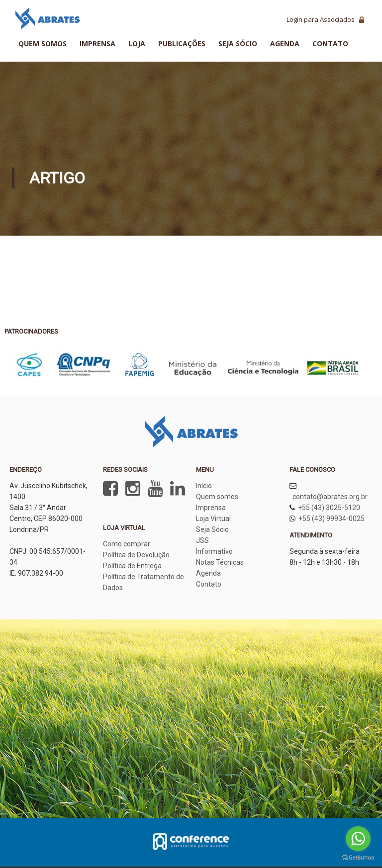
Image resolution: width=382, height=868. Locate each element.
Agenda (285, 43)
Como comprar (127, 544)
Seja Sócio (212, 529)
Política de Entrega (132, 566)
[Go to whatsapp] (358, 839)
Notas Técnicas (220, 562)
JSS (202, 540)
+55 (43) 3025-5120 (329, 508)
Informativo (214, 551)
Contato (330, 43)
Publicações (182, 43)
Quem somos (43, 43)
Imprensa (97, 43)
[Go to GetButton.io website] (358, 858)
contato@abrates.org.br (330, 497)
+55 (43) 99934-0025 (332, 519)
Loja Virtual (213, 519)
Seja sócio (238, 43)
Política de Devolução (136, 555)
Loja (137, 43)
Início (204, 486)
